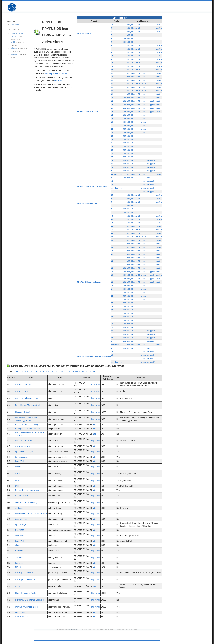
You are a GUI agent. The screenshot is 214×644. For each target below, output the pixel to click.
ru (91, 372)
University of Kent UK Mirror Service (31, 513)
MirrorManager (73, 629)
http (91, 384)
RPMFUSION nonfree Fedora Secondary (94, 357)
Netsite (18, 467)
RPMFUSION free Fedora (87, 112)
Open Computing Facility (26, 593)
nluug (18, 545)
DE (36, 372)
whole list (58, 80)
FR (48, 372)
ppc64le (159, 25)
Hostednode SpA (23, 412)
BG (18, 372)
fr (86, 372)
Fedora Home (17, 33)
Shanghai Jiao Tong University (28, 429)
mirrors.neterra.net (23, 384)
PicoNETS (20, 530)
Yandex (18, 558)
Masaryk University (23, 441)
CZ (32, 372)
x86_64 (130, 25)
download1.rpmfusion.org (26, 503)
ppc (148, 160)
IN (59, 372)
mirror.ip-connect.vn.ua (25, 579)
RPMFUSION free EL (86, 33)
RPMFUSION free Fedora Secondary (92, 186)
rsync (97, 384)
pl (89, 372)
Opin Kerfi (20, 536)
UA (73, 372)
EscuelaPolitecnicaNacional (27, 490)
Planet (14, 48)
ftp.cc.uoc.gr (20, 525)
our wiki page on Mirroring (55, 73)
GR (55, 372)
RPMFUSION (14, 7)
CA (21, 372)
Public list (15, 25)
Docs (13, 36)
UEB (17, 486)
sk (94, 372)
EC (44, 372)
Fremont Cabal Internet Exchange (30, 600)
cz (80, 372)
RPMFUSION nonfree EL (87, 204)
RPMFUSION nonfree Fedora (89, 282)
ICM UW (19, 551)
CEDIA (18, 474)
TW (69, 372)
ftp (94, 384)
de (83, 372)
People (14, 54)
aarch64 (137, 25)
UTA (17, 481)
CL (25, 372)
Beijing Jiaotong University (27, 425)
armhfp (143, 73)
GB (52, 372)
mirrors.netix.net (22, 391)
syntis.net (19, 508)
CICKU (18, 586)
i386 (125, 38)
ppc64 (153, 101)
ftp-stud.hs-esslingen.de (26, 452)
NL (65, 372)
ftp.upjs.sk (20, 563)
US (77, 372)
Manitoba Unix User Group (27, 398)
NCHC (18, 567)
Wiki (13, 42)
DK (40, 372)
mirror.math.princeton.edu (26, 607)
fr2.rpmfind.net (21, 496)
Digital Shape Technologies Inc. (29, 405)
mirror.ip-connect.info (24, 573)
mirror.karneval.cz (23, 446)
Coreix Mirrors (21, 519)
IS (62, 372)
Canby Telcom (21, 616)
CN (29, 372)
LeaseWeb (20, 461)
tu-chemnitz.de (22, 457)
